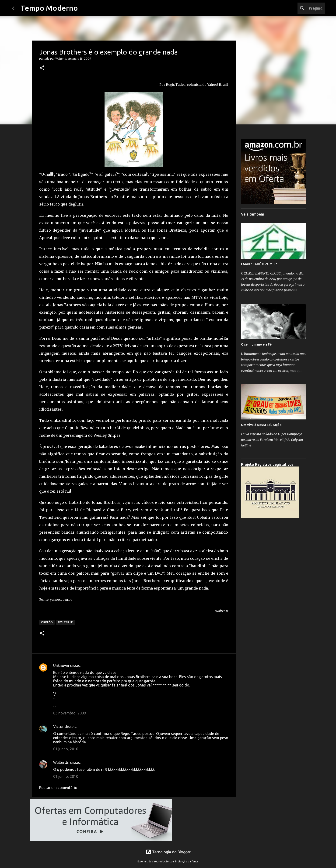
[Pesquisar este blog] (301, 8)
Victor (58, 727)
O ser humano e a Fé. (257, 344)
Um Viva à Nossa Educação (261, 425)
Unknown (61, 666)
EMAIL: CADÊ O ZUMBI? (259, 264)
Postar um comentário (58, 788)
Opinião (47, 622)
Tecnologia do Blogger (168, 852)
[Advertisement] (274, 596)
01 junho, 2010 (66, 749)
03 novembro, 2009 (70, 713)
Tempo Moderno (49, 8)
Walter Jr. (66, 622)
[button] (42, 68)
